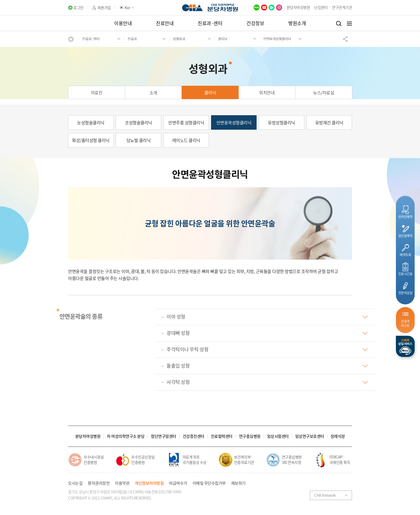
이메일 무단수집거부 (209, 483)
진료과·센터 (210, 23)
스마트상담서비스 (405, 346)
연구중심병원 (250, 436)
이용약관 (122, 483)
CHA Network (325, 495)
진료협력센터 (222, 436)
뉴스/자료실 (324, 92)
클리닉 (210, 92)
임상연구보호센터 (310, 436)
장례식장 (338, 436)
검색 (339, 24)
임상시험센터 (278, 436)
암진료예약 (405, 236)
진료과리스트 (405, 323)
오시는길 (75, 483)
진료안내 (165, 23)
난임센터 (321, 7)
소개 (153, 92)
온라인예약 (405, 217)
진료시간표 (405, 274)
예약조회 (405, 255)
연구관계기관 (342, 7)
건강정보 (255, 23)
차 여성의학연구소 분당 (126, 436)
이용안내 (123, 23)
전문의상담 (405, 293)
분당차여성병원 (298, 7)
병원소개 (297, 23)
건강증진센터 (194, 436)
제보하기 (238, 483)
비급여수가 (178, 483)
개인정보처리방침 (149, 483)
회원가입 (104, 8)
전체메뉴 (349, 24)
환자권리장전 (99, 483)
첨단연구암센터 (164, 436)
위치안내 (267, 92)
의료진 (97, 92)
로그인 (78, 8)
